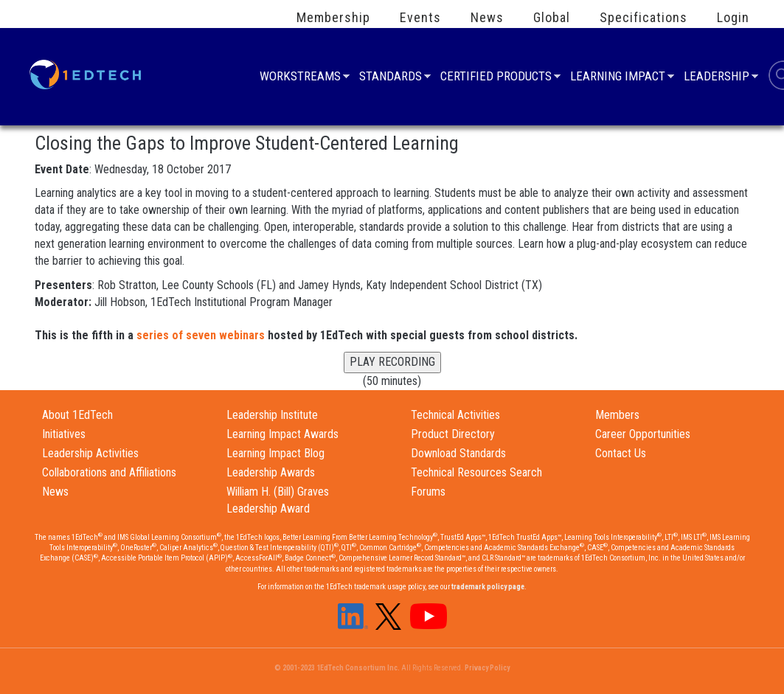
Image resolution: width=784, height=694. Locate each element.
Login (733, 18)
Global (552, 18)
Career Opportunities (643, 434)
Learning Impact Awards (282, 434)
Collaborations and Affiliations (109, 472)
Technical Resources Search (476, 472)
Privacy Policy (487, 668)
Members (617, 415)
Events (420, 18)
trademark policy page (488, 587)
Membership (333, 18)
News (487, 18)
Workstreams (300, 78)
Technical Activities (455, 415)
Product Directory (453, 434)
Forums (428, 492)
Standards (391, 78)
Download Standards (458, 453)
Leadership (717, 78)
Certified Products (496, 78)
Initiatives (64, 434)
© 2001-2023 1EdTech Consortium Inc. (337, 668)
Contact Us (621, 453)
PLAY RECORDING (392, 362)
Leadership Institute (272, 415)
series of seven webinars (201, 335)
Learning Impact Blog (275, 453)
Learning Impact (618, 78)
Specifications (643, 18)
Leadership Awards (271, 472)
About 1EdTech (77, 415)
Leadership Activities (90, 453)
